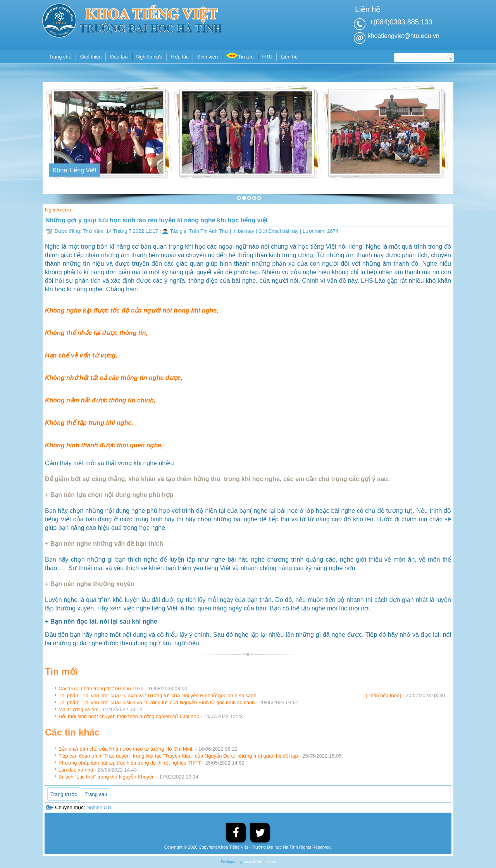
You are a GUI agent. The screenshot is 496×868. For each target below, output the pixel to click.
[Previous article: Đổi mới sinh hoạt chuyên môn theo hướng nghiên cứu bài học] (64, 794)
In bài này (244, 231)
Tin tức (240, 56)
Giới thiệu (91, 57)
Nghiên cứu (150, 57)
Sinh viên (208, 57)
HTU (268, 57)
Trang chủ (60, 57)
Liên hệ (289, 57)
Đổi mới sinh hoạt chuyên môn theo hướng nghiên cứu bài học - (151, 716)
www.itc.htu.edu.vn (260, 862)
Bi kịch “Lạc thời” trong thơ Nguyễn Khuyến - (128, 777)
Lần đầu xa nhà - (98, 770)
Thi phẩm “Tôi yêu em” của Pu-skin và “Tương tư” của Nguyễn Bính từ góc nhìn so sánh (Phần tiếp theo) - (252, 695)
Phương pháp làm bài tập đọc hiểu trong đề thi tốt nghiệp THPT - (152, 763)
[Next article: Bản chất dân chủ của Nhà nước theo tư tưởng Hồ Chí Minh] (96, 794)
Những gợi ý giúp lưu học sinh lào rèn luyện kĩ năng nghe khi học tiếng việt (157, 220)
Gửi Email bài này (279, 231)
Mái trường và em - (100, 709)
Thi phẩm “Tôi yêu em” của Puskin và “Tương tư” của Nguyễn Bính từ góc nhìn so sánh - (178, 702)
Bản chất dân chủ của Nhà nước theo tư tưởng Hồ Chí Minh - (148, 749)
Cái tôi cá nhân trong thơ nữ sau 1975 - (123, 688)
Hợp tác (180, 57)
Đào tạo (119, 57)
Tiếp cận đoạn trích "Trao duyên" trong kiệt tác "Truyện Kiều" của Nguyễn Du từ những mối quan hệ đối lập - (200, 756)
